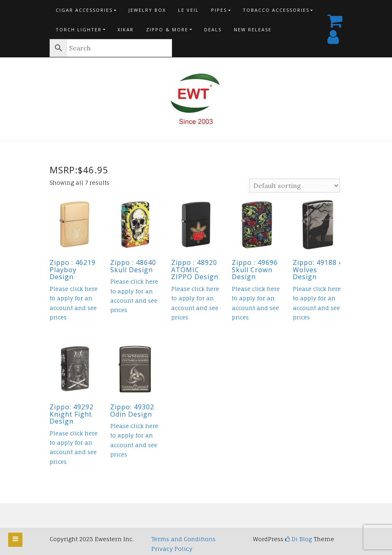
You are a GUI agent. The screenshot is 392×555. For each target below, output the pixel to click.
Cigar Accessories (84, 10)
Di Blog (298, 539)
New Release (253, 29)
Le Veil (188, 10)
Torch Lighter (79, 29)
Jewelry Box (147, 10)
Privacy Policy (172, 549)
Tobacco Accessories (276, 10)
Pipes (219, 10)
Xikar (126, 29)
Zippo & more (167, 29)
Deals (213, 29)
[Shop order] (295, 186)
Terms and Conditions (183, 539)
